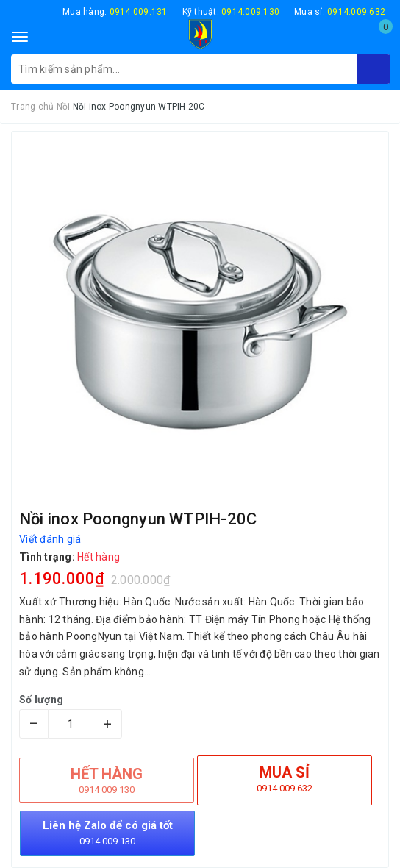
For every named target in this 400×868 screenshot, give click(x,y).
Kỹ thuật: (231, 12)
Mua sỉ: (340, 12)
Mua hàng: (115, 12)
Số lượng (41, 700)
